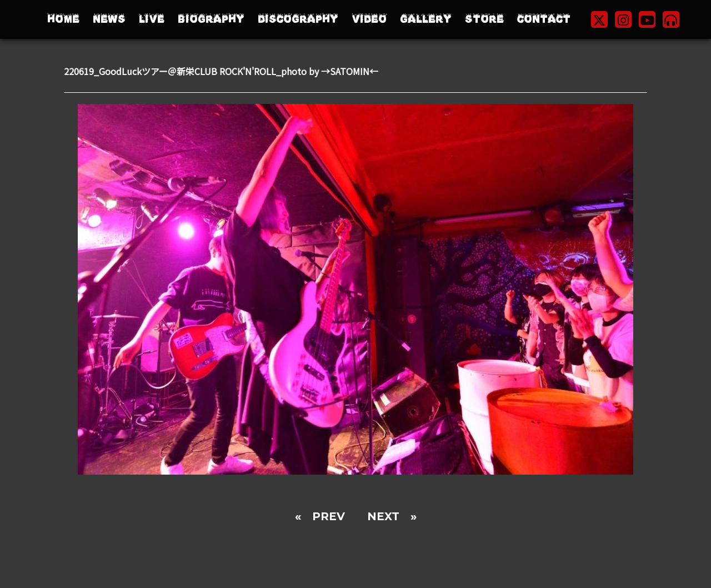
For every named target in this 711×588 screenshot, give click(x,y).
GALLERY (426, 19)
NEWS (109, 19)
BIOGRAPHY (211, 19)
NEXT (383, 516)
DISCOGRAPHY (298, 19)
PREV (329, 516)
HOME (63, 19)
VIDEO (369, 19)
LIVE (152, 19)
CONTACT (544, 19)
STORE (484, 19)
